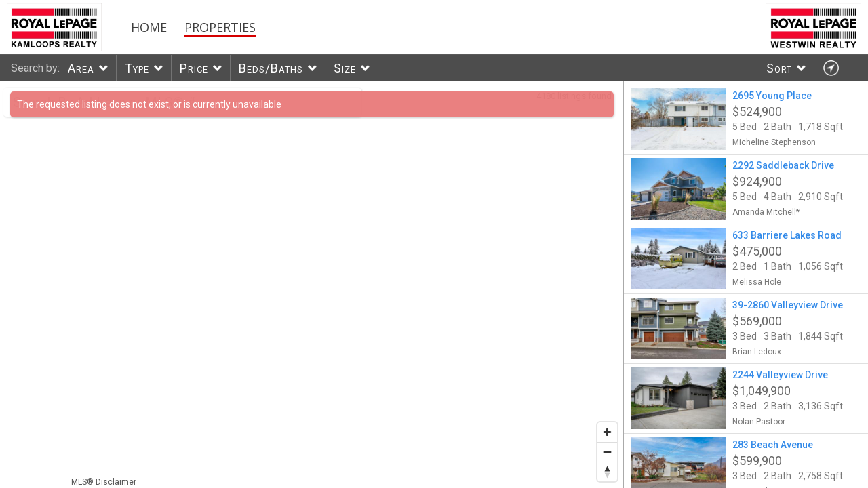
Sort (779, 68)
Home (149, 27)
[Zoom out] (607, 452)
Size (345, 68)
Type (137, 68)
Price (194, 68)
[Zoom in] (607, 432)
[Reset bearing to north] (607, 471)
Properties (220, 27)
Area (81, 68)
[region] (312, 285)
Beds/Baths (271, 68)
